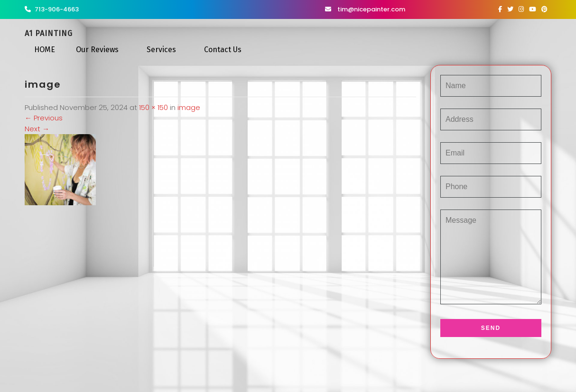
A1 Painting (49, 33)
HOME (45, 50)
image (189, 107)
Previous (44, 118)
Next (37, 129)
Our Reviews (97, 50)
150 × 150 (153, 107)
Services (161, 50)
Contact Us (223, 50)
